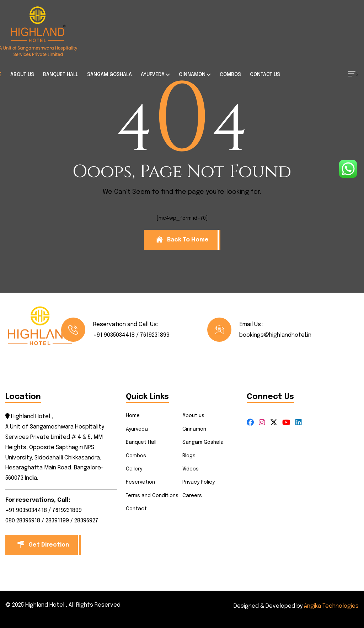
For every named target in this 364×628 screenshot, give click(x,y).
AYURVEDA (153, 75)
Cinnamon (194, 429)
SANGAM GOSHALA (109, 75)
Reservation (140, 482)
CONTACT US (265, 75)
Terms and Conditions (152, 496)
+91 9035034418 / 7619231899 (131, 335)
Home (133, 416)
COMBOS (230, 75)
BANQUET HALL (61, 75)
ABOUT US (22, 75)
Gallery (134, 469)
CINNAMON (192, 75)
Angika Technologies (331, 606)
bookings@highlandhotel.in (275, 335)
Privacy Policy (199, 482)
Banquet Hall (141, 442)
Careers (192, 496)
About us (193, 416)
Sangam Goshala (203, 442)
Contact (136, 509)
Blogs (189, 456)
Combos (136, 456)
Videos (191, 469)
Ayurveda (137, 429)
